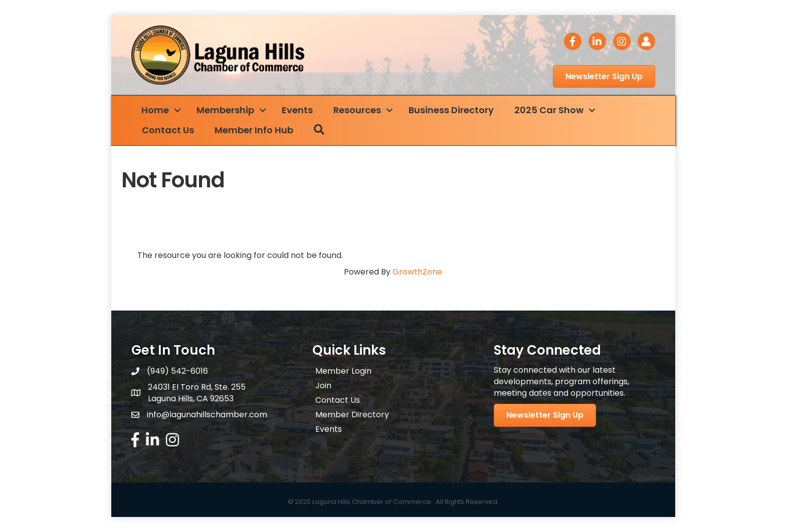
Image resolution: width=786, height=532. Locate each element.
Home (155, 110)
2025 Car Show (549, 110)
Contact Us (168, 130)
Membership (225, 110)
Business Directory (451, 110)
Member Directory (352, 415)
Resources (357, 110)
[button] (604, 76)
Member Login (343, 371)
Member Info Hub (254, 130)
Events (297, 110)
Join (323, 385)
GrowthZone (417, 272)
